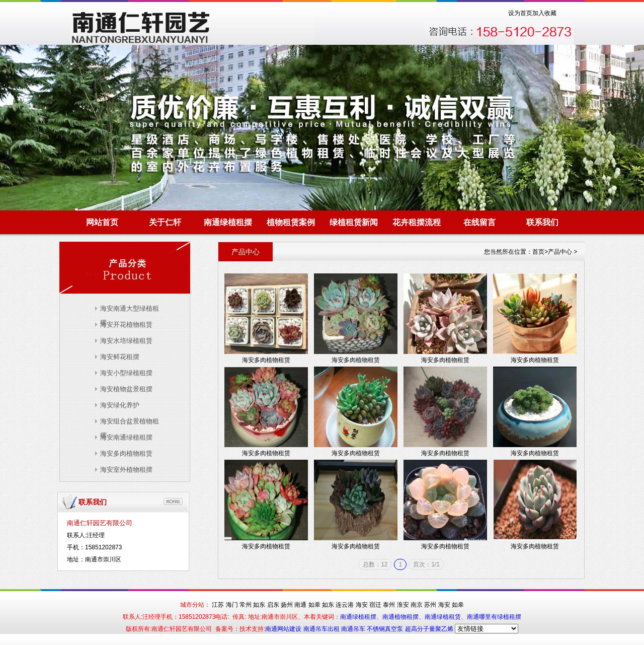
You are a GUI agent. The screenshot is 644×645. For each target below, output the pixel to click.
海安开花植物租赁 (126, 325)
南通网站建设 (284, 629)
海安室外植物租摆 (126, 470)
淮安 (403, 605)
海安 (362, 605)
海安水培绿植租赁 (126, 341)
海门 (232, 605)
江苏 (218, 605)
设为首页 (520, 13)
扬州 (287, 605)
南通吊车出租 (322, 629)
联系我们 (542, 222)
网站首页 (102, 222)
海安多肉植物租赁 (126, 453)
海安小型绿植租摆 (126, 373)
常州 (246, 605)
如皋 (314, 605)
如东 (259, 605)
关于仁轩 (165, 222)
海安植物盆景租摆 (126, 389)
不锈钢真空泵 (386, 629)
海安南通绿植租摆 (126, 437)
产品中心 (560, 252)
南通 (300, 605)
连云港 (345, 605)
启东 (273, 605)
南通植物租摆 (400, 617)
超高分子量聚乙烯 (429, 629)
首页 (538, 252)
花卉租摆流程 (417, 222)
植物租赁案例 (291, 222)
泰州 (389, 605)
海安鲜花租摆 (120, 357)
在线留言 (479, 222)
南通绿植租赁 (443, 617)
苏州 (430, 605)
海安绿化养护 (120, 405)
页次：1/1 (426, 564)
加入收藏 (544, 13)
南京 (417, 605)
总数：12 (375, 564)
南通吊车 (354, 629)
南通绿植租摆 (228, 222)
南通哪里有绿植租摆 (494, 617)
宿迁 (375, 605)
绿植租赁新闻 (354, 222)
